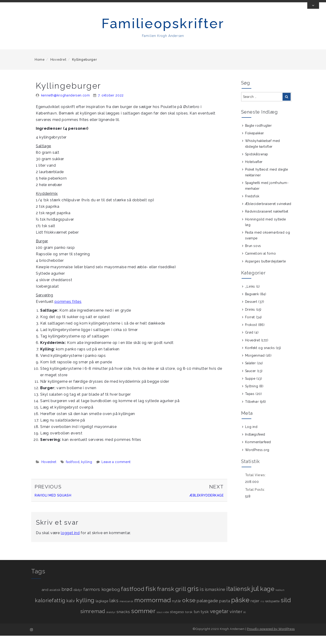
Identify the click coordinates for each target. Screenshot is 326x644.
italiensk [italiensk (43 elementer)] (238, 597)
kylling (87, 470)
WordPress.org (257, 458)
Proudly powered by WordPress (271, 637)
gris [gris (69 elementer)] (193, 597)
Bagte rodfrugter (258, 134)
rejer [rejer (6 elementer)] (255, 609)
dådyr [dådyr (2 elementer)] (78, 598)
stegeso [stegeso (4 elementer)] (177, 620)
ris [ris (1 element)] (262, 610)
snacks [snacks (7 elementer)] (123, 620)
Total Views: (256, 484)
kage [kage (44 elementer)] (267, 597)
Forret (250, 326)
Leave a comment (116, 470)
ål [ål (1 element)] (245, 621)
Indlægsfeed (255, 443)
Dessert (251, 310)
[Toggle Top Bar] (313, 14)
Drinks (250, 318)
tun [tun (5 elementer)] (197, 620)
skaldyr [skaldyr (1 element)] (111, 621)
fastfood (73, 470)
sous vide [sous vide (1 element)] (163, 621)
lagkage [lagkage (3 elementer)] (102, 610)
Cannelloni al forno (261, 262)
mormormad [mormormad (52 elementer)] (153, 609)
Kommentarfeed (258, 451)
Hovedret (58, 68)
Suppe (250, 387)
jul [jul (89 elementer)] (255, 597)
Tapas (250, 402)
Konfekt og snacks (260, 356)
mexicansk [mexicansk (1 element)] (126, 610)
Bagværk (252, 303)
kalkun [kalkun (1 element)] (280, 599)
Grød (249, 341)
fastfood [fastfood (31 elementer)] (133, 597)
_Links (250, 295)
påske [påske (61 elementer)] (240, 608)
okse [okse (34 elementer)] (189, 609)
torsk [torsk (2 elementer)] (189, 621)
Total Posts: (256, 498)
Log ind (251, 435)
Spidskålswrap (257, 163)
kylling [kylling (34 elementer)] (85, 609)
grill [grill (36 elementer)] (181, 597)
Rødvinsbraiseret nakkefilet (267, 220)
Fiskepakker (255, 142)
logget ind (70, 541)
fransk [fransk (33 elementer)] (166, 597)
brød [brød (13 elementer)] (67, 598)
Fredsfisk (252, 205)
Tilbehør (252, 410)
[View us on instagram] (290, 5)
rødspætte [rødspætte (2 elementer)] (272, 610)
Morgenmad (255, 364)
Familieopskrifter (163, 32)
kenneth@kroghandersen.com (66, 104)
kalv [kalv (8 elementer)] (71, 609)
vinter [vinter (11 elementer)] (236, 620)
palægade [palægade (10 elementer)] (207, 609)
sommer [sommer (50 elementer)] (143, 619)
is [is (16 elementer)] (202, 598)
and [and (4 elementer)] (45, 598)
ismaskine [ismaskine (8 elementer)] (215, 598)
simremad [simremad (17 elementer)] (93, 620)
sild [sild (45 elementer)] (286, 609)
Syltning (252, 395)
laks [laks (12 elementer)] (114, 609)
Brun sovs (253, 254)
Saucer (251, 379)
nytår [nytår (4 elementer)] (177, 610)
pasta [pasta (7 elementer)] (225, 609)
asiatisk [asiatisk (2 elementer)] (55, 598)
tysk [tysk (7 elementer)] (205, 620)
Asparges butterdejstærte (265, 270)
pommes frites (68, 310)
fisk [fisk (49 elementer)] (151, 597)
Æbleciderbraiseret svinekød (268, 212)
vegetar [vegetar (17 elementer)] (219, 620)
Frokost (251, 333)
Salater (251, 372)
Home (40, 68)
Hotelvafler (254, 170)
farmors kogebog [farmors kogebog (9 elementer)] (101, 598)
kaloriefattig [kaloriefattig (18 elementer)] (50, 609)
